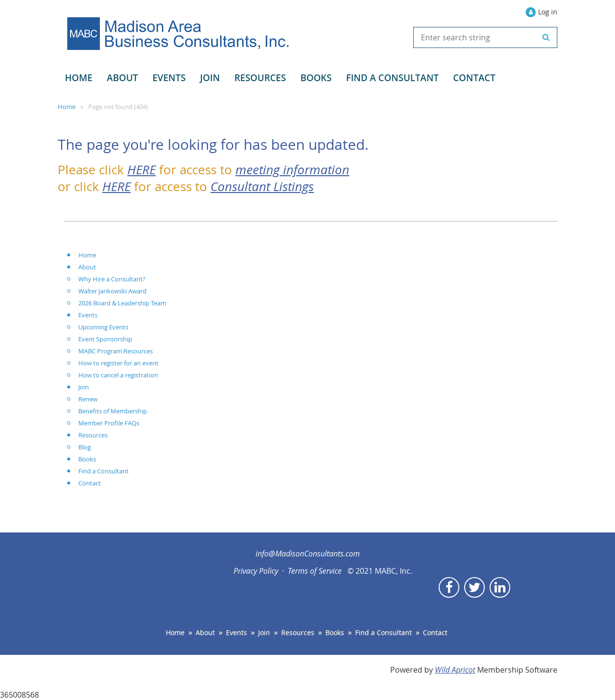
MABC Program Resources (116, 351)
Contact (90, 483)
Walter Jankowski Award (112, 291)
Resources (93, 435)
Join (84, 387)
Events (88, 315)
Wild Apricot (455, 670)
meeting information (292, 169)
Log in (548, 12)
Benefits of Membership (113, 411)
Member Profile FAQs (109, 423)
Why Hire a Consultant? (112, 279)
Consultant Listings (262, 186)
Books (87, 459)
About (87, 267)
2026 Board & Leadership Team (122, 303)
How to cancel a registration (118, 375)
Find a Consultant (104, 471)
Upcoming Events (103, 327)
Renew (88, 399)
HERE (141, 169)
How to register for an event (118, 363)
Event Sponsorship (105, 339)
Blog (85, 447)
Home (67, 107)
